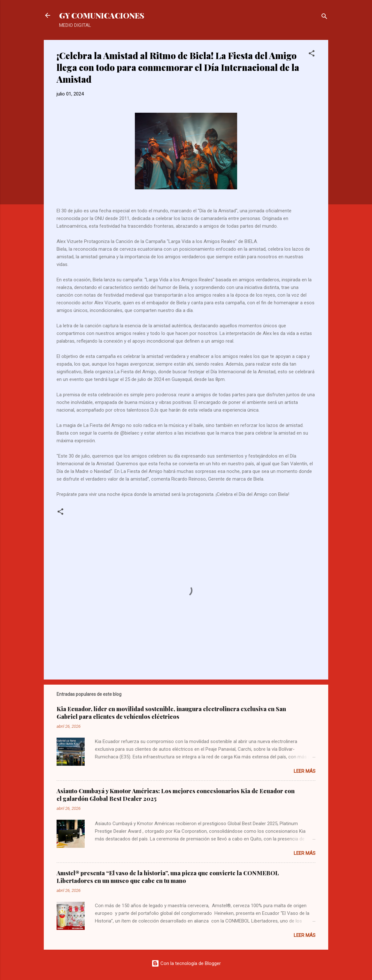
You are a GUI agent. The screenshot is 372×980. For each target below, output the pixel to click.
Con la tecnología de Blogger (186, 963)
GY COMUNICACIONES (102, 15)
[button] (312, 54)
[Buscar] (324, 17)
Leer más (305, 771)
